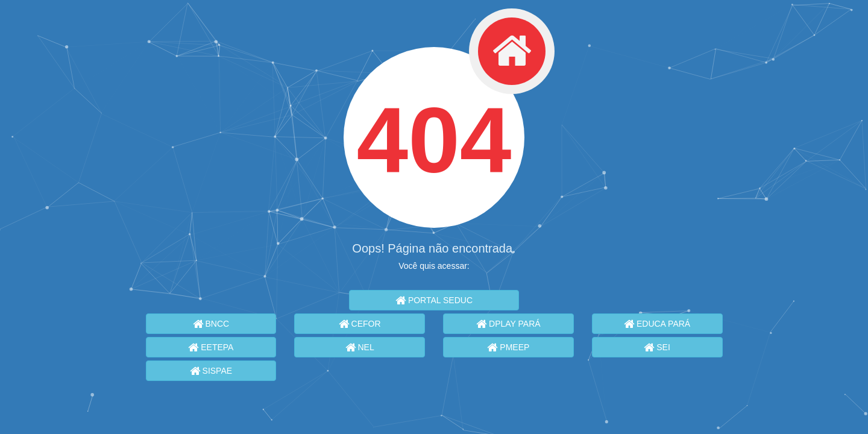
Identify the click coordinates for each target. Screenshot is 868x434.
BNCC (211, 324)
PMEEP (508, 347)
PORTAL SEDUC (434, 300)
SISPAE (211, 371)
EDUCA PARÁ (657, 324)
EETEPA (211, 347)
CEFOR (360, 324)
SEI (657, 347)
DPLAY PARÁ (508, 324)
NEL (360, 347)
